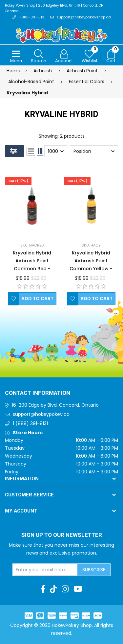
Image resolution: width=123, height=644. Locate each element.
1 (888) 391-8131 (30, 423)
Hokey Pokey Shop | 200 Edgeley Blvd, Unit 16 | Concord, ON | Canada (55, 8)
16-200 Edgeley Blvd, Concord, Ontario (55, 405)
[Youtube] (78, 589)
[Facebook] (43, 589)
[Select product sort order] (94, 151)
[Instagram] (65, 589)
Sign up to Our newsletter (62, 535)
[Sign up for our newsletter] (45, 570)
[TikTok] (53, 589)
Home (13, 71)
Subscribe (94, 570)
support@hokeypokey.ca (41, 414)
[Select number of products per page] (56, 151)
